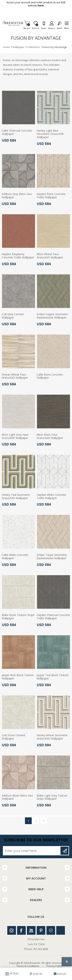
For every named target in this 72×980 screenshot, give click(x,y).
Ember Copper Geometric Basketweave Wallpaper (53, 316)
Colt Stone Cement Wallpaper (14, 737)
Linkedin (61, 930)
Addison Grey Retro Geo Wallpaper (17, 196)
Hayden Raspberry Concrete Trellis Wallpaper (18, 256)
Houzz (51, 930)
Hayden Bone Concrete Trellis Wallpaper (51, 196)
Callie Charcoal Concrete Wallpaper (17, 132)
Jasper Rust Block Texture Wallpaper (18, 677)
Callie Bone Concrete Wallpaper (50, 376)
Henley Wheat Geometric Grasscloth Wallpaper (52, 737)
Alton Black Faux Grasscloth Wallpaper (50, 436)
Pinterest (41, 930)
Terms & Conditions (28, 966)
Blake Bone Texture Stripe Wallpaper (18, 617)
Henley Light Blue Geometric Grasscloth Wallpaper (50, 134)
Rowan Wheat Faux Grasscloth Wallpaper (15, 376)
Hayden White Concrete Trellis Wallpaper (51, 497)
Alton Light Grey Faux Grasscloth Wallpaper (15, 436)
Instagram (12, 930)
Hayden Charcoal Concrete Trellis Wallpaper (53, 617)
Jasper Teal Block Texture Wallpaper (53, 677)
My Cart (27, 27)
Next (44, 821)
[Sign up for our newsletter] (32, 851)
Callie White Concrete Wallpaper (15, 557)
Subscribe (65, 851)
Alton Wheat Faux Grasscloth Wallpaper (50, 256)
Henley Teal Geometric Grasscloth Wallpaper (16, 497)
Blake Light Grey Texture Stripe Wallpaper (52, 797)
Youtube (31, 930)
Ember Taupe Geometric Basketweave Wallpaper (52, 557)
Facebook (21, 930)
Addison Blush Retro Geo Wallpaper (17, 797)
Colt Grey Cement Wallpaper (13, 316)
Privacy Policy (54, 966)
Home (6, 47)
